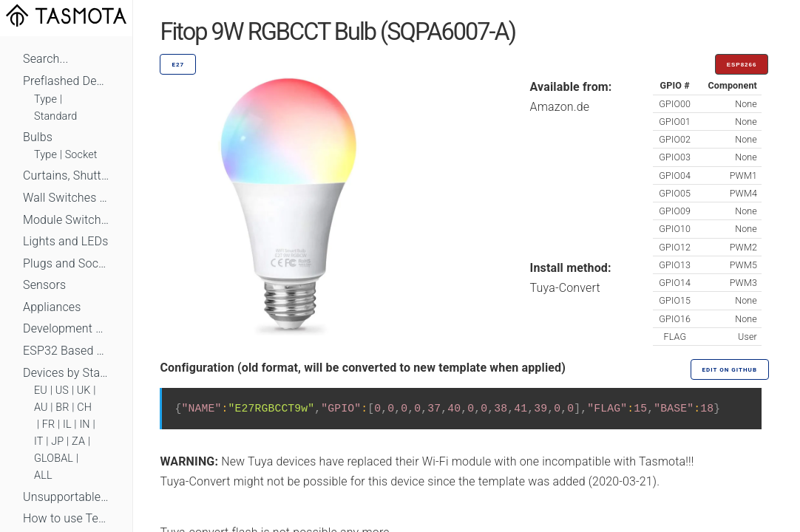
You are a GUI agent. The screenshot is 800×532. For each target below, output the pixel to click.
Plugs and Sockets (66, 263)
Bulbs (38, 137)
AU (41, 407)
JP (57, 441)
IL (67, 424)
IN (84, 424)
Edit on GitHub (730, 370)
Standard (55, 116)
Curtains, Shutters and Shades (66, 175)
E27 (178, 65)
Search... (45, 59)
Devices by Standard (66, 373)
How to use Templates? (66, 518)
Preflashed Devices (66, 81)
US (62, 391)
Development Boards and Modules (66, 328)
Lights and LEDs (66, 241)
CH (84, 407)
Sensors (44, 285)
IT (39, 441)
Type (45, 99)
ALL (43, 475)
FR (49, 424)
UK (84, 391)
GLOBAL (54, 458)
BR (62, 407)
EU (41, 391)
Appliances (52, 307)
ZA (78, 441)
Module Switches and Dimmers (66, 220)
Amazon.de (560, 107)
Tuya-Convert (565, 288)
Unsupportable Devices (66, 497)
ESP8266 (742, 65)
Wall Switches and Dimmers (66, 198)
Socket (81, 155)
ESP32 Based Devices (66, 351)
